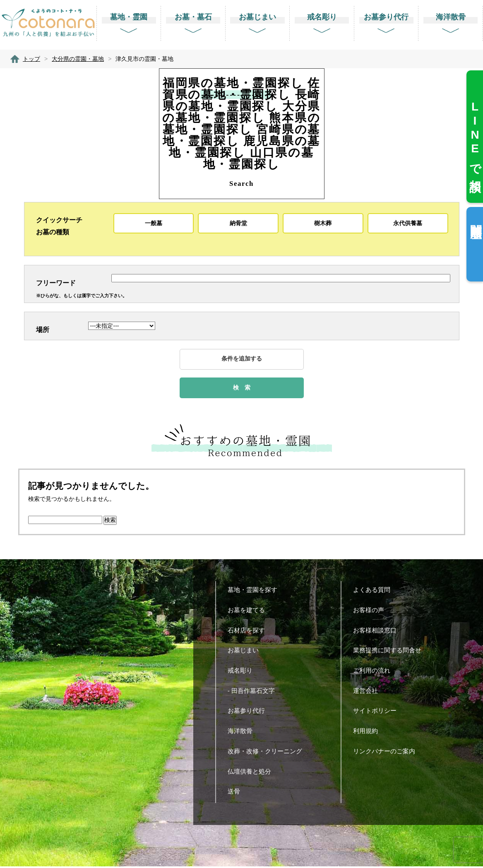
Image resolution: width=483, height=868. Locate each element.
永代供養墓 (408, 223)
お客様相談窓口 (378, 632)
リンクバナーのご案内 (387, 753)
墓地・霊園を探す (256, 592)
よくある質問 (375, 592)
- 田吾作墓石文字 (254, 692)
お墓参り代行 (249, 713)
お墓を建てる (249, 612)
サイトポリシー (378, 713)
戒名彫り (243, 672)
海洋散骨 (243, 733)
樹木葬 (323, 223)
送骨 (237, 793)
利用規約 (369, 733)
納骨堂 (238, 223)
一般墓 (154, 223)
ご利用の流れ (375, 672)
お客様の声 (372, 612)
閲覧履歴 (476, 218)
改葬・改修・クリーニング (268, 753)
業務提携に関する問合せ (390, 652)
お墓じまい (246, 652)
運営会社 (369, 692)
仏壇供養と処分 (252, 773)
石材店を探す (249, 632)
